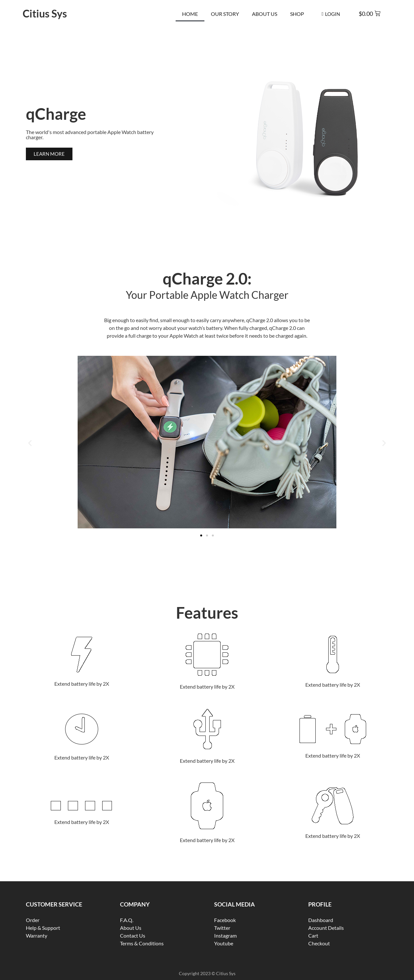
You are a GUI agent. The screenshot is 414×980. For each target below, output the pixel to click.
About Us (265, 14)
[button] (30, 443)
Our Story (225, 14)
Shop (297, 14)
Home (190, 14)
